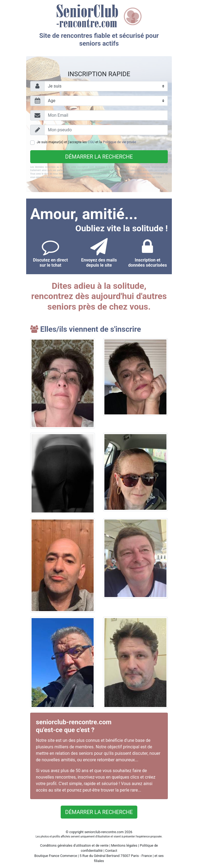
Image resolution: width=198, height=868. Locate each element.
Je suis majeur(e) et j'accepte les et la (86, 142)
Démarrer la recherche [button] (99, 812)
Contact (111, 851)
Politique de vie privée (120, 142)
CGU (91, 142)
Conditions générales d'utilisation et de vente (74, 845)
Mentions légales (124, 845)
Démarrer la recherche (99, 157)
